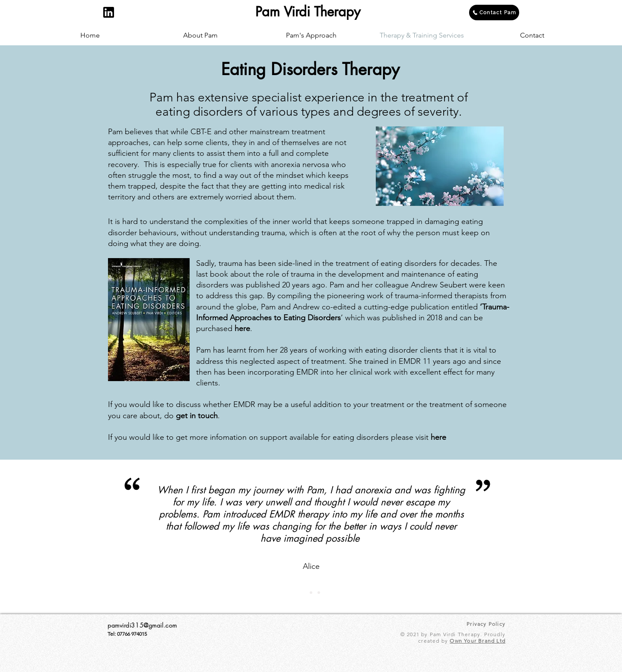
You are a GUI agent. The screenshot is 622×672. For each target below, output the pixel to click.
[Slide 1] (303, 593)
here (242, 328)
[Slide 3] (319, 593)
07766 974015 (132, 634)
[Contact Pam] (494, 13)
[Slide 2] (311, 593)
